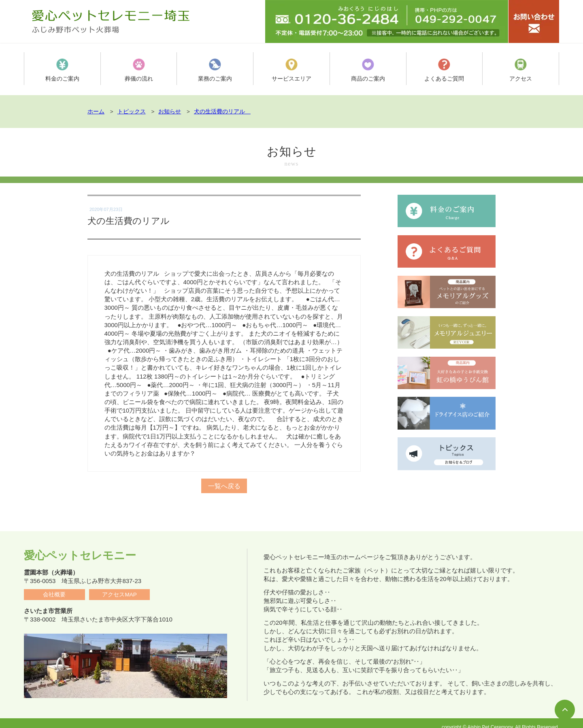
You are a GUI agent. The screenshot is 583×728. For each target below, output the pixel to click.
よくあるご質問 (444, 70)
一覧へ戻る (224, 482)
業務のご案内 (215, 70)
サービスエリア (292, 70)
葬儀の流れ (139, 70)
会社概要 (54, 586)
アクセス (521, 70)
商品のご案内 (368, 70)
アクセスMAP (119, 586)
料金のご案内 (62, 70)
